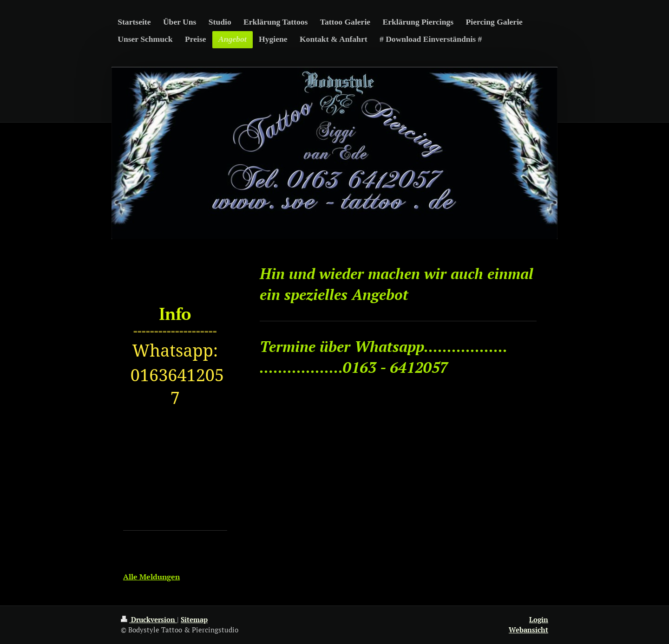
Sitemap (194, 619)
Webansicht (528, 630)
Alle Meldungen (151, 577)
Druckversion (149, 619)
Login (539, 619)
